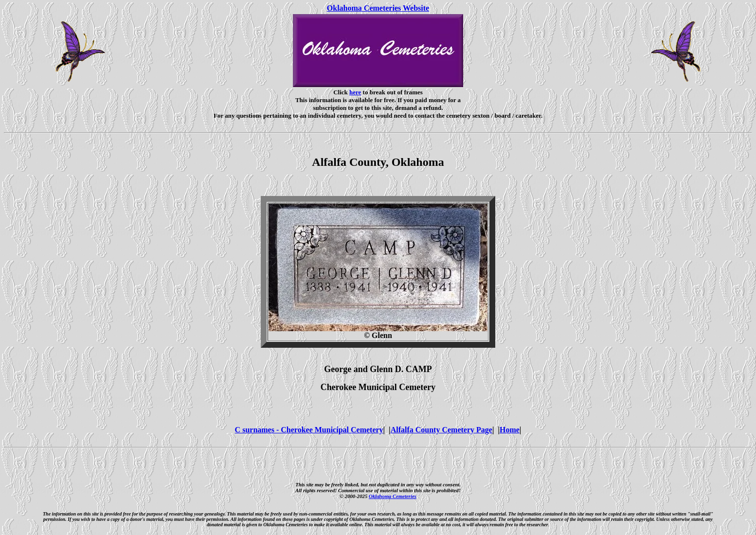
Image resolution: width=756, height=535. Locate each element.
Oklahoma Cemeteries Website (378, 8)
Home (510, 430)
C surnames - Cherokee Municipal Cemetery (309, 430)
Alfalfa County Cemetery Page (441, 430)
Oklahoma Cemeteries (393, 496)
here (355, 92)
